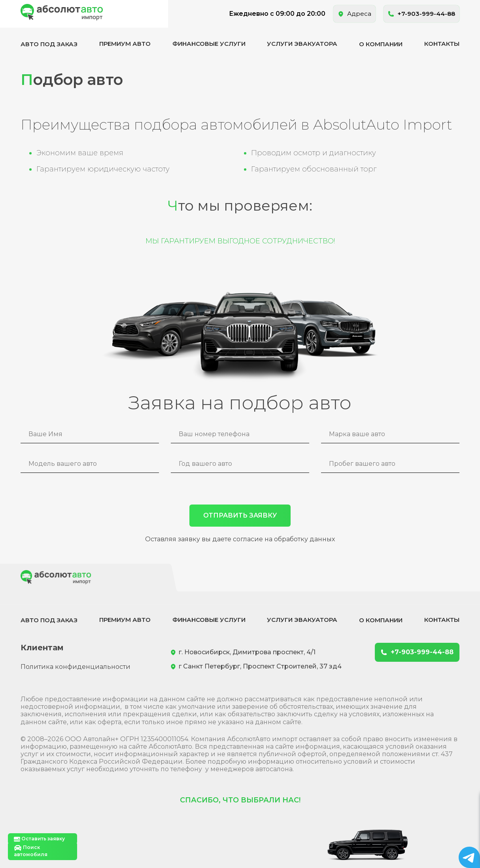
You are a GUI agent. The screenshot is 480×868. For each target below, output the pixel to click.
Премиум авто (125, 44)
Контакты (442, 44)
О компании (381, 44)
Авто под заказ (49, 44)
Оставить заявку (39, 839)
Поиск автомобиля (31, 851)
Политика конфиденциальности (76, 667)
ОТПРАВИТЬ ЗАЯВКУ (240, 515)
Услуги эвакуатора (302, 44)
